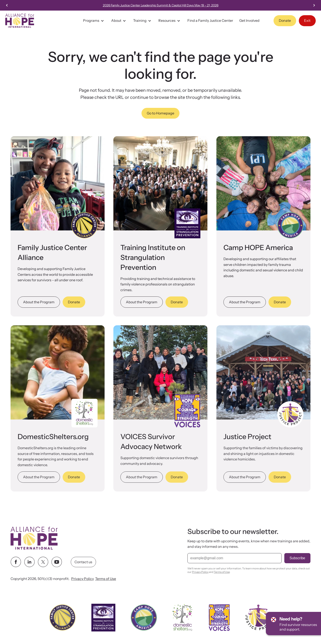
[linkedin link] (29, 562)
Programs (94, 21)
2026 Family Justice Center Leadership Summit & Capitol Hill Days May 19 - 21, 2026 (161, 5)
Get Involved (249, 20)
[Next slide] (314, 5)
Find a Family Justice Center (210, 20)
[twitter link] (43, 562)
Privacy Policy (83, 579)
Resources (170, 21)
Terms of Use (106, 579)
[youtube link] (57, 562)
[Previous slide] (7, 5)
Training (143, 21)
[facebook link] (16, 562)
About (119, 21)
